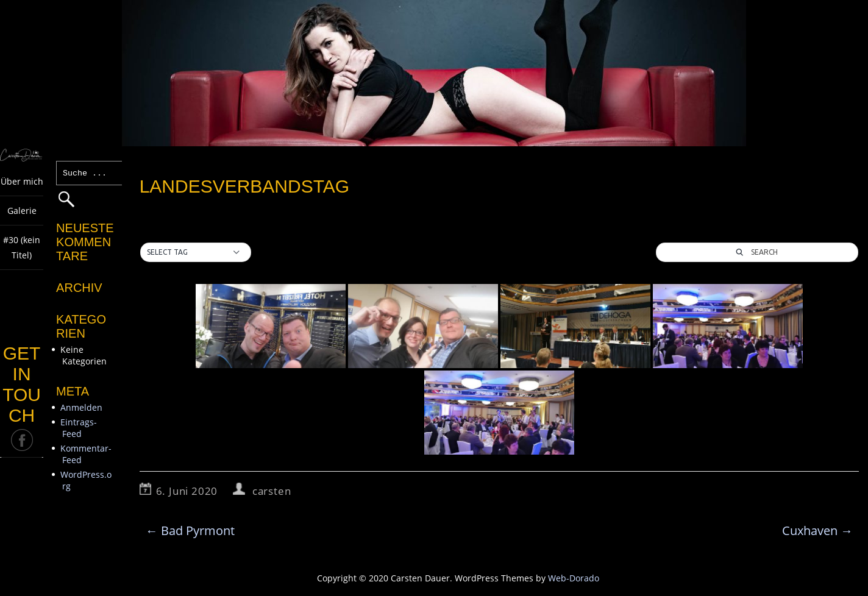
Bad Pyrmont (190, 530)
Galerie (22, 211)
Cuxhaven (817, 530)
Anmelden (81, 407)
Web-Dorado (574, 578)
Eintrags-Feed (79, 428)
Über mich (22, 181)
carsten (272, 491)
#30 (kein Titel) (22, 247)
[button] (196, 252)
